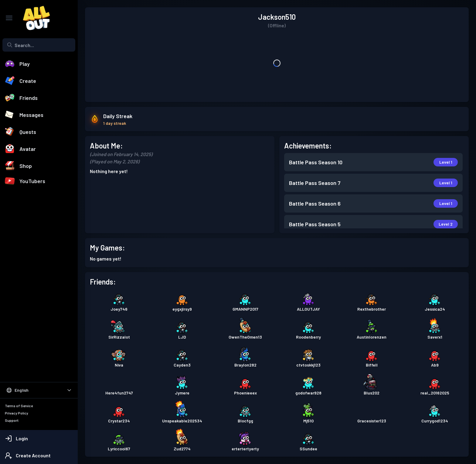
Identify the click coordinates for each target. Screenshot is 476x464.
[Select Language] (39, 390)
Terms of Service (19, 406)
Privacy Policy (17, 413)
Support (12, 420)
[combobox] (39, 45)
